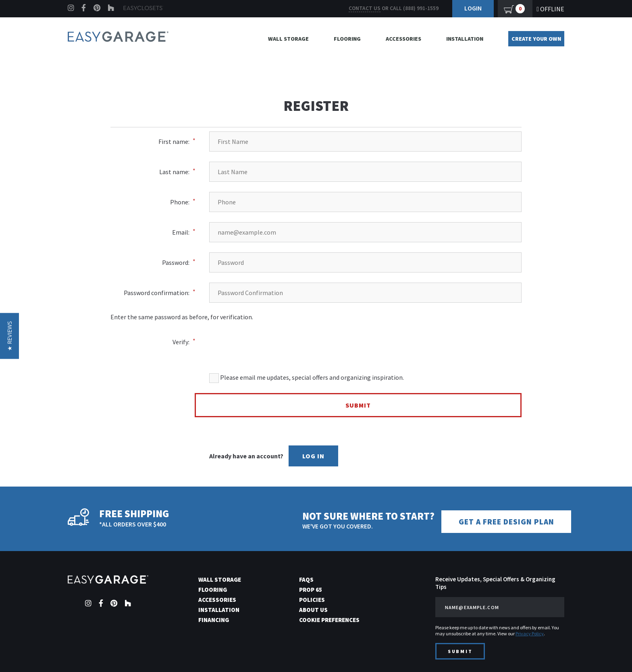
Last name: (174, 172)
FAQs (306, 579)
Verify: (181, 342)
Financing (214, 619)
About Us (313, 609)
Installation (465, 39)
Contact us (365, 8)
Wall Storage (288, 39)
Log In (313, 456)
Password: (176, 262)
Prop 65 (311, 589)
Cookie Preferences (329, 619)
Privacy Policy (530, 633)
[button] (9, 336)
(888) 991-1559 (421, 8)
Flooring (347, 39)
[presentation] (369, 337)
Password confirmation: (157, 293)
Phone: (180, 202)
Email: (181, 232)
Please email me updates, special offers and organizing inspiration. (307, 378)
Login (473, 8)
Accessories (403, 39)
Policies (312, 599)
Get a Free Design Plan (508, 521)
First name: (174, 141)
